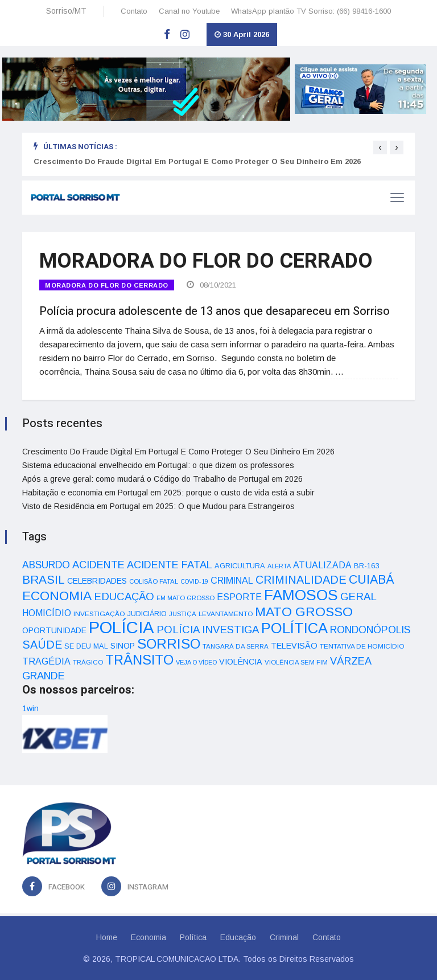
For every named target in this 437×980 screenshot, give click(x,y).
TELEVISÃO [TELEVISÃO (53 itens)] (294, 646)
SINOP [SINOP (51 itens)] (123, 646)
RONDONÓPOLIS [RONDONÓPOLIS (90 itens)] (370, 630)
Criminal (284, 937)
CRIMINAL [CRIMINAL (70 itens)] (232, 580)
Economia (149, 937)
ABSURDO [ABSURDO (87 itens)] (46, 565)
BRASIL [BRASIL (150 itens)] (44, 579)
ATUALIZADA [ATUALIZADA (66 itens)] (322, 565)
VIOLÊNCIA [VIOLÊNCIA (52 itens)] (241, 662)
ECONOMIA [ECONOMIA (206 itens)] (57, 596)
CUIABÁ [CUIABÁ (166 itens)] (372, 580)
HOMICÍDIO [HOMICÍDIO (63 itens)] (47, 613)
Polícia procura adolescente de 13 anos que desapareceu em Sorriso (215, 311)
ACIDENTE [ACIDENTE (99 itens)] (98, 565)
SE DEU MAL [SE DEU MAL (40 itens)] (86, 646)
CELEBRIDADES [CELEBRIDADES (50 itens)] (97, 581)
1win (30, 708)
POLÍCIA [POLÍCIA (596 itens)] (121, 627)
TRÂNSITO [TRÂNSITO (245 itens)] (139, 660)
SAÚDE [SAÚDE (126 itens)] (42, 645)
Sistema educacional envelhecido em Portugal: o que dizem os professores (158, 465)
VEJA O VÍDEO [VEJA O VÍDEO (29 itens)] (196, 662)
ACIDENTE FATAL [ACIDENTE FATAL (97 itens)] (170, 565)
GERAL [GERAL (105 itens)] (358, 596)
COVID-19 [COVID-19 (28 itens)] (194, 581)
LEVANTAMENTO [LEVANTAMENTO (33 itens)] (226, 614)
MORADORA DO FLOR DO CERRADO (107, 285)
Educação (238, 937)
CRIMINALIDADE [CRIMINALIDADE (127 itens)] (301, 580)
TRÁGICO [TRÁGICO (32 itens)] (88, 662)
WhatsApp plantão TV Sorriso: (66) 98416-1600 (311, 11)
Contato (134, 11)
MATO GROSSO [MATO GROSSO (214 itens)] (304, 612)
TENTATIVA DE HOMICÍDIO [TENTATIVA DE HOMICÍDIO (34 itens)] (362, 646)
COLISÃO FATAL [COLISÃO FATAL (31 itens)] (154, 581)
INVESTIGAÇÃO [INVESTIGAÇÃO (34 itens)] (99, 614)
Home (107, 937)
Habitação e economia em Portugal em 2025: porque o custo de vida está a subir (168, 493)
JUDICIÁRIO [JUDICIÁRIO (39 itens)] (147, 614)
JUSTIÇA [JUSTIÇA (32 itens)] (183, 614)
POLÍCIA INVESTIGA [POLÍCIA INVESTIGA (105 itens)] (208, 630)
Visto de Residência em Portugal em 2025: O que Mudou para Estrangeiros (158, 506)
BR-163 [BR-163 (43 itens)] (366, 566)
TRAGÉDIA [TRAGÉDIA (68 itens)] (46, 661)
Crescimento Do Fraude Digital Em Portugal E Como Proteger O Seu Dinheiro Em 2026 (197, 161)
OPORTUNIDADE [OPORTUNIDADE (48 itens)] (54, 630)
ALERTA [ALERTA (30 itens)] (279, 566)
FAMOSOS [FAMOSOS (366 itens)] (301, 595)
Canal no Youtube (189, 11)
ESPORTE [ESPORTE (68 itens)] (239, 597)
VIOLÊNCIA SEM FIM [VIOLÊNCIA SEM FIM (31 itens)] (296, 662)
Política (193, 937)
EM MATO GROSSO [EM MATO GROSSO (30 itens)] (185, 598)
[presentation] (380, 147)
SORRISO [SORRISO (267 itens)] (169, 644)
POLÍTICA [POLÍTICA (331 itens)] (294, 628)
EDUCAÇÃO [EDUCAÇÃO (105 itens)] (124, 596)
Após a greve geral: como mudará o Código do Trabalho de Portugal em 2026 (162, 479)
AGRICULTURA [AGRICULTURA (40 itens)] (240, 566)
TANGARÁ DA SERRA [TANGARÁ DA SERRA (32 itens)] (236, 646)
